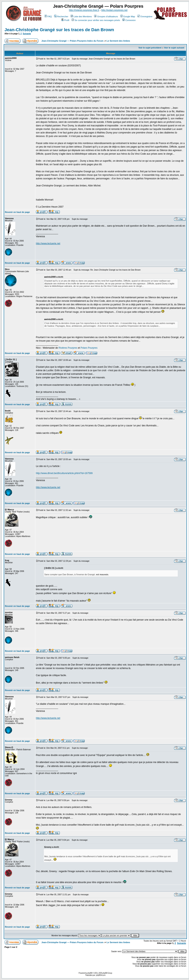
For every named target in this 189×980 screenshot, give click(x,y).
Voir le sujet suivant (174, 48)
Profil (65, 20)
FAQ (48, 16)
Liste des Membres (81, 16)
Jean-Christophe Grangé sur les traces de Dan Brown (59, 30)
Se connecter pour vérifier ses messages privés (96, 20)
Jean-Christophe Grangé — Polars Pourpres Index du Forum (72, 41)
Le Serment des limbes (118, 41)
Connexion (129, 20)
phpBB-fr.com (101, 975)
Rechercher (61, 16)
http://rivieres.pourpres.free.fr (84, 10)
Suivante (27, 34)
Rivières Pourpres (68, 348)
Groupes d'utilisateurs (106, 16)
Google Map (128, 16)
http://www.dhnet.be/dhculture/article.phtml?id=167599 (64, 473)
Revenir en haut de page (17, 212)
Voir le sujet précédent (150, 48)
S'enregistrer (145, 16)
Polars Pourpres (89, 348)
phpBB (90, 973)
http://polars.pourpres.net (114, 10)
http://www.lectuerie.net (48, 243)
